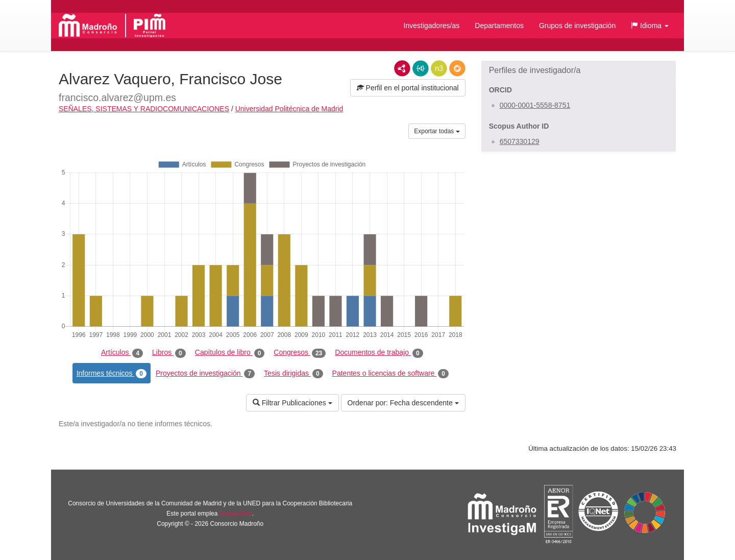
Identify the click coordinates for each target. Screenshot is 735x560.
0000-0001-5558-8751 (535, 105)
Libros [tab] (169, 353)
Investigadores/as (432, 26)
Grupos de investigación (577, 26)
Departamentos (499, 26)
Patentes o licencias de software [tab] (390, 374)
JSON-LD (421, 68)
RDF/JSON (457, 68)
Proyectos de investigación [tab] (205, 374)
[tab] (579, 70)
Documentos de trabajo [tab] (379, 353)
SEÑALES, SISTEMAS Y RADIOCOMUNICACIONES (144, 109)
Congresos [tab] (300, 353)
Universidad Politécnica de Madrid (289, 109)
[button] (650, 26)
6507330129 (520, 141)
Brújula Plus (236, 514)
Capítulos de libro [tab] (230, 353)
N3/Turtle (439, 68)
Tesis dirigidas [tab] (293, 374)
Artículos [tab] (122, 353)
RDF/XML (402, 68)
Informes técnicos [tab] (112, 374)
